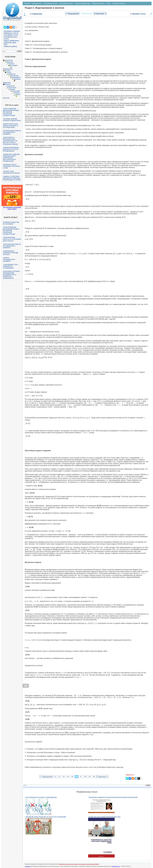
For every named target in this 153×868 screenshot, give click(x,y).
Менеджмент (16, 77)
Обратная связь (10, 43)
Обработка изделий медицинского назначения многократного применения (11, 158)
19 (90, 777)
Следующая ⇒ (100, 13)
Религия (7, 84)
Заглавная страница (12, 31)
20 (94, 777)
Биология (10, 62)
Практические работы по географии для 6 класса (12, 239)
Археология (9, 60)
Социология (11, 86)
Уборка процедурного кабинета (9, 259)
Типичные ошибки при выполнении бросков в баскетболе (113, 797)
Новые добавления (11, 41)
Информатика (8, 69)
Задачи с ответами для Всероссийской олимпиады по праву (12, 178)
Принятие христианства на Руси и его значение (46, 817)
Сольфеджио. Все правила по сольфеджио (10, 266)
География (14, 65)
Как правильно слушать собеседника (41, 797)
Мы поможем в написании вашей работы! (89, 864)
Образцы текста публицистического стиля (11, 166)
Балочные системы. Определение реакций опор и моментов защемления (11, 275)
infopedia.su (28, 866)
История (8, 71)
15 (72, 777)
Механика (17, 79)
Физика (13, 89)
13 (64, 777)
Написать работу (10, 46)
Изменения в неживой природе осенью (10, 253)
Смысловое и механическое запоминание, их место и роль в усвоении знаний (10, 141)
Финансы (17, 93)
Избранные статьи (11, 33)
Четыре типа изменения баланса (11, 172)
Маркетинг (12, 74)
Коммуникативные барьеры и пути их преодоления (11, 149)
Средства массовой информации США (104, 817)
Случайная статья (11, 35)
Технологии (12, 88)
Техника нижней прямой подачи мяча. (12, 120)
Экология (6, 98)
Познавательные (66, 3)
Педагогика (7, 83)
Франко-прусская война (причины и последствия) (10, 126)
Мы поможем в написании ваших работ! (12, 208)
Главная (27, 3)
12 (59, 777)
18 (85, 777)
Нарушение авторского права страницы (68, 864)
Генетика (11, 64)
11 (55, 777)
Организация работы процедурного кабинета (12, 132)
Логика (9, 72)
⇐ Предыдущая (72, 13)
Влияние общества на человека (11, 223)
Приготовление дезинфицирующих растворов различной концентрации (11, 112)
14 (68, 777)
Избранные (37, 3)
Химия (18, 94)
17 (81, 777)
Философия (16, 91)
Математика (14, 76)
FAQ (5, 45)
